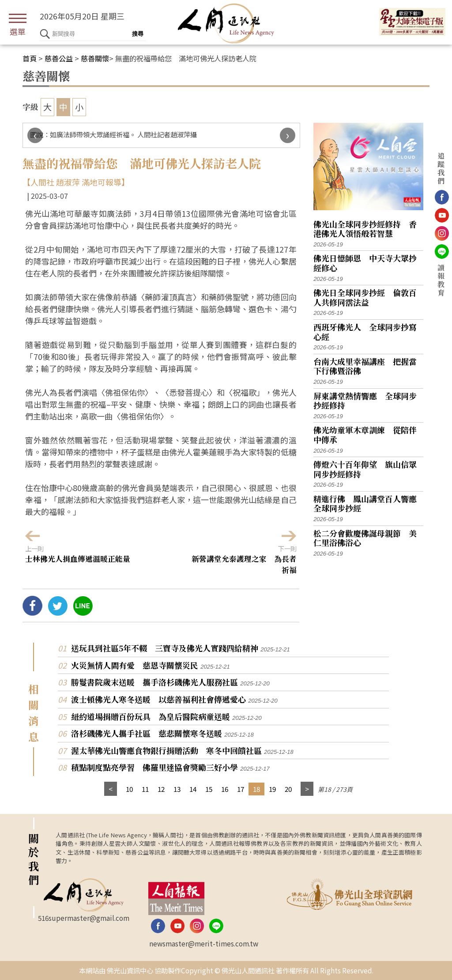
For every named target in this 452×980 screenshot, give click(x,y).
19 (272, 789)
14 (193, 789)
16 (225, 789)
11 (145, 789)
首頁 (30, 58)
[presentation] (35, 135)
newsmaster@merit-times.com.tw (204, 943)
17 (241, 789)
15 (209, 789)
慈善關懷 (95, 58)
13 (177, 789)
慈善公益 (59, 58)
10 (129, 789)
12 (161, 789)
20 (288, 789)
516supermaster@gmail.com (84, 918)
